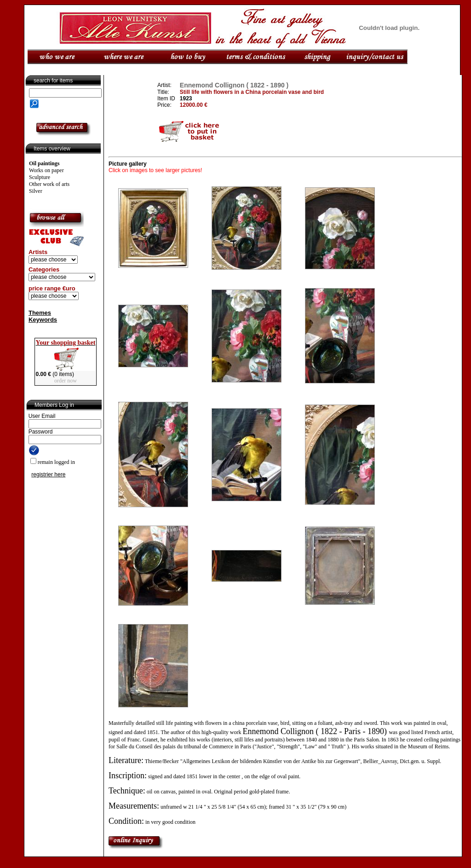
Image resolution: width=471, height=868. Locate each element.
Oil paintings (44, 163)
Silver (36, 191)
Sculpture (40, 177)
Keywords (43, 320)
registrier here (48, 475)
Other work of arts (49, 184)
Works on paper (46, 170)
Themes (40, 313)
